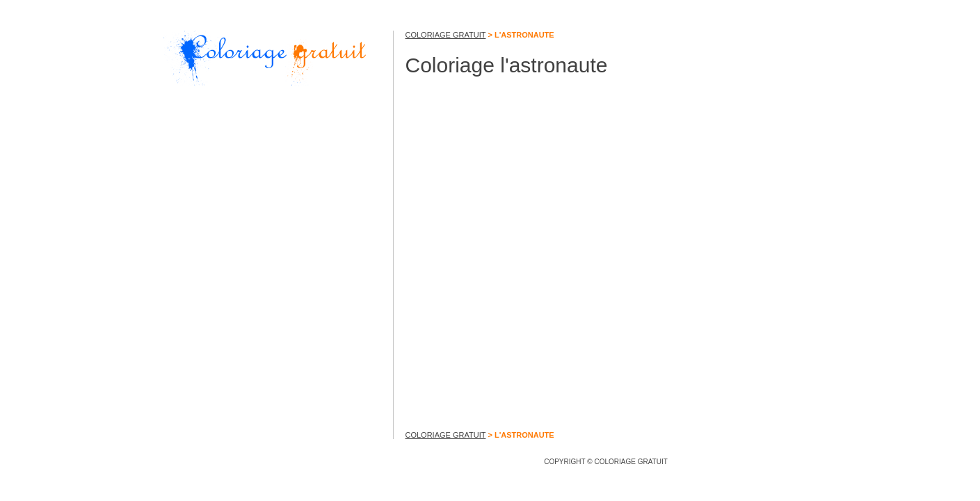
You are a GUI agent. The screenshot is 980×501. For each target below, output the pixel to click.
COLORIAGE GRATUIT (446, 35)
